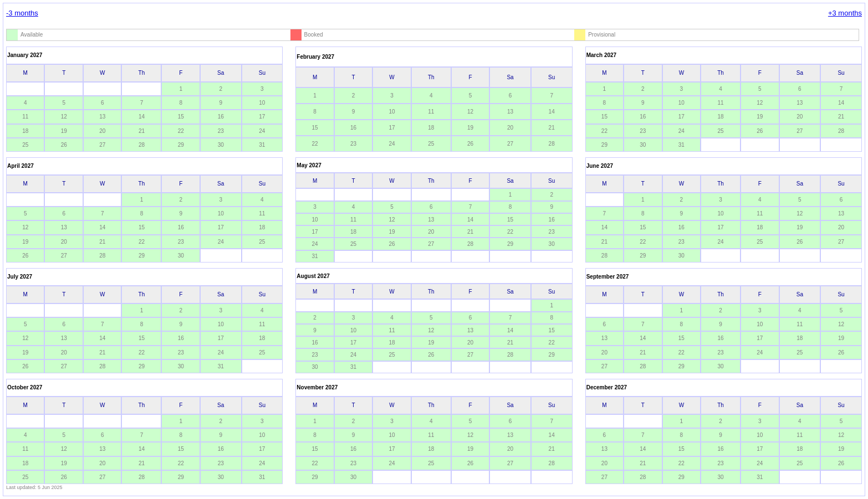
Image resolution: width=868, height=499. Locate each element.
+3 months (845, 13)
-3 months (22, 13)
